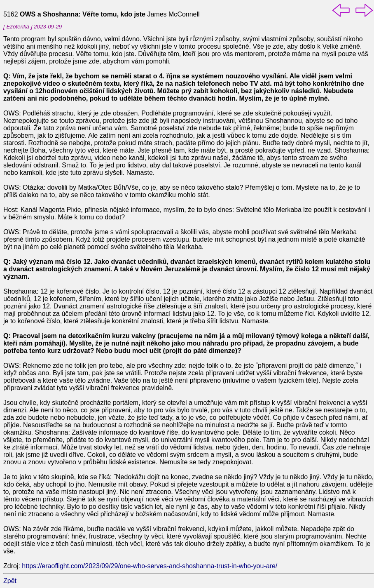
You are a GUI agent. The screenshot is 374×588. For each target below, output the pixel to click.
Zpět (10, 581)
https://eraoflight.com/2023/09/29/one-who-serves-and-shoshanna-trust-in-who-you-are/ (150, 566)
